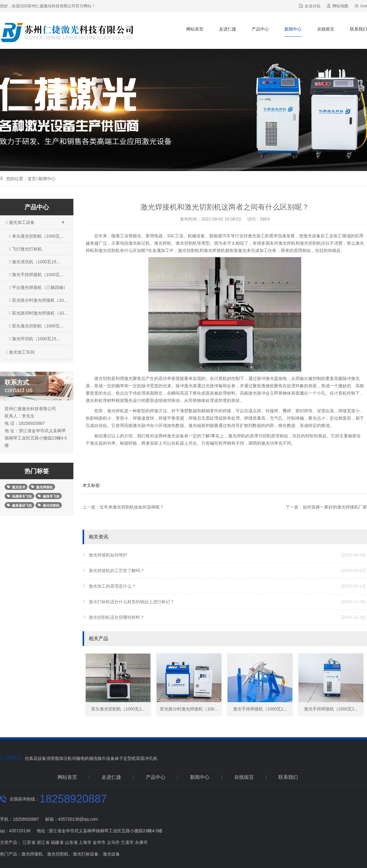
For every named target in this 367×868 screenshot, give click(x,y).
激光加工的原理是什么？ (227, 586)
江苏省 (29, 842)
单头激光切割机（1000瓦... (36, 236)
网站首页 (195, 29)
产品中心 (260, 29)
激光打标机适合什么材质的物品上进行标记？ (227, 602)
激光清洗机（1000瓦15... (34, 262)
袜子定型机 (125, 758)
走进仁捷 (228, 29)
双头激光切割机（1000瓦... (36, 326)
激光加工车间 (20, 352)
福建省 (57, 842)
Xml (364, 6)
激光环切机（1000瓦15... (34, 339)
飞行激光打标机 (26, 249)
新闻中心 (293, 29)
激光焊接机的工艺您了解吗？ (227, 571)
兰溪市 (127, 842)
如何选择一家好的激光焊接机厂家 (335, 507)
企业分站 (313, 6)
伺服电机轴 (83, 758)
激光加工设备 (35, 221)
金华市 (99, 842)
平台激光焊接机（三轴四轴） (38, 287)
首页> (33, 179)
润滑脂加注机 (59, 758)
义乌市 (113, 842)
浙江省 (43, 842)
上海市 (85, 842)
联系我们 (358, 29)
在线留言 (326, 29)
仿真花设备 (35, 758)
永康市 (141, 842)
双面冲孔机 (147, 758)
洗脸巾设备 (104, 758)
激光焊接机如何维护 (227, 555)
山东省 (71, 842)
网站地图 (340, 6)
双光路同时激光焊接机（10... (38, 313)
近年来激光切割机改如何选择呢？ (132, 507)
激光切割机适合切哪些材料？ (227, 617)
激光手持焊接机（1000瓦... (36, 275)
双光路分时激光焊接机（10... (38, 300)
